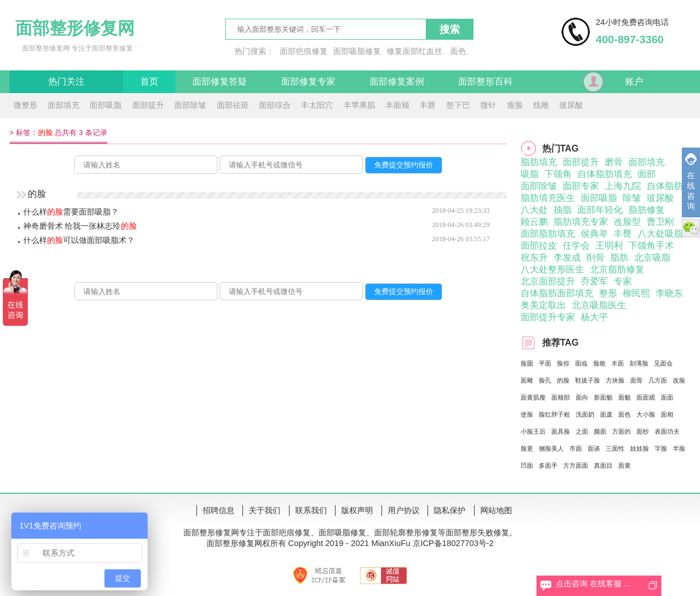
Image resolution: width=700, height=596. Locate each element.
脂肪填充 (539, 162)
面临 (581, 363)
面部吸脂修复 (357, 51)
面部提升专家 (548, 317)
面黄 (624, 465)
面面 (667, 397)
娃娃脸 (640, 448)
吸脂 (530, 174)
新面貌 (603, 397)
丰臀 (623, 234)
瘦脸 (515, 105)
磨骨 (614, 162)
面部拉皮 (539, 245)
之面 (582, 431)
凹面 (527, 465)
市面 (576, 448)
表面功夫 (667, 431)
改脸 (679, 380)
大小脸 (646, 414)
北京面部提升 (548, 281)
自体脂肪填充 (605, 174)
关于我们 (265, 510)
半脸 (679, 448)
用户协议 (404, 510)
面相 (667, 414)
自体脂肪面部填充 (557, 293)
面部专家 (581, 186)
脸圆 (527, 363)
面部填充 (64, 105)
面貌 (624, 397)
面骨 (636, 380)
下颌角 (558, 174)
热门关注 (66, 81)
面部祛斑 (233, 105)
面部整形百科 (485, 81)
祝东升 (534, 257)
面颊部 (561, 397)
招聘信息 (219, 510)
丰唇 (427, 105)
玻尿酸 (571, 105)
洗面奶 (585, 414)
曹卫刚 (660, 222)
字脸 (661, 448)
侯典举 (594, 234)
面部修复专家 (308, 81)
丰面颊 (397, 105)
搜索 (450, 30)
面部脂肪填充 (548, 234)
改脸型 (627, 222)
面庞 (606, 414)
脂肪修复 (647, 210)
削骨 (596, 257)
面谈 (594, 448)
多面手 (548, 465)
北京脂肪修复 (617, 269)
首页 (149, 81)
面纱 (643, 431)
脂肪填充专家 (581, 222)
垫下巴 (458, 105)
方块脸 (615, 380)
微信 (691, 228)
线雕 (541, 105)
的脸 (563, 380)
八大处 (534, 210)
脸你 (563, 363)
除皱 (632, 198)
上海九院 (623, 186)
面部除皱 (190, 105)
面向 (582, 397)
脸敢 (600, 363)
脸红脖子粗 (554, 414)
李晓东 (669, 293)
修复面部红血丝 (414, 51)
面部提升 (148, 105)
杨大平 (594, 317)
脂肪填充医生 (548, 198)
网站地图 (496, 510)
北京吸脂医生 (599, 305)
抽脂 (563, 210)
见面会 (663, 363)
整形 (608, 293)
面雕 (527, 380)
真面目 (603, 465)
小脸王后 (533, 431)
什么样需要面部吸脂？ (71, 212)
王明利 (609, 245)
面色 (458, 51)
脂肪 (619, 257)
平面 (545, 363)
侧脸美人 (551, 448)
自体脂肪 (665, 186)
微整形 (26, 105)
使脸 (527, 414)
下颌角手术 (651, 245)
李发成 (567, 257)
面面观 (646, 397)
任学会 (576, 245)
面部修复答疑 (220, 81)
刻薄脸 (639, 363)
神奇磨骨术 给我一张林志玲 (80, 226)
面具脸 (561, 431)
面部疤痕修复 (304, 51)
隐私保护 (450, 510)
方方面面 (576, 465)
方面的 (621, 431)
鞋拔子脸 (588, 380)
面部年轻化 (600, 210)
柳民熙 (636, 293)
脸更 (527, 448)
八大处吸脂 (660, 234)
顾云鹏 (534, 222)
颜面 (600, 431)
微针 (488, 105)
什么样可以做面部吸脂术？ (79, 240)
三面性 (615, 448)
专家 (623, 281)
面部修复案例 (397, 81)
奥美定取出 (543, 305)
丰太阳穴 (317, 105)
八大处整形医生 (552, 269)
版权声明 (357, 510)
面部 (647, 174)
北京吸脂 (652, 257)
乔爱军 (594, 281)
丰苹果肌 (359, 105)
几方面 (658, 380)
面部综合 (275, 105)
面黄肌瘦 (533, 397)
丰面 (618, 363)
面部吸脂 (106, 105)
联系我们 (311, 510)
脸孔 (545, 380)
